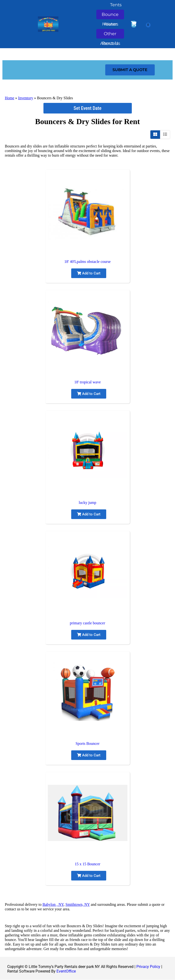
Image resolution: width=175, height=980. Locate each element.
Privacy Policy (148, 967)
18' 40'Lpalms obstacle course (88, 262)
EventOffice (66, 971)
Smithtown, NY (78, 904)
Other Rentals (110, 35)
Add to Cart (89, 273)
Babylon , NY (53, 904)
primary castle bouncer (87, 623)
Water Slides (110, 25)
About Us (110, 44)
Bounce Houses (110, 16)
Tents (116, 5)
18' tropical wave (88, 382)
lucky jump (87, 503)
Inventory (26, 98)
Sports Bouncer (87, 743)
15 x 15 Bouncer (87, 864)
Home (10, 98)
